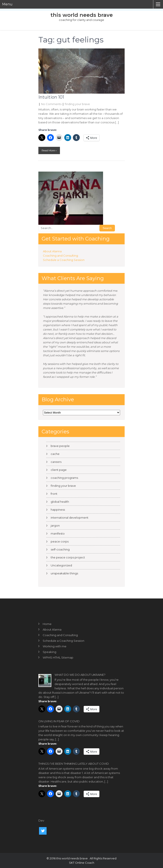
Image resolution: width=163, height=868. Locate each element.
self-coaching (60, 549)
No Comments (51, 104)
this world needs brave (82, 15)
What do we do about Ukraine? (80, 675)
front (54, 494)
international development (70, 518)
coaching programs (64, 478)
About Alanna (52, 251)
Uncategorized (61, 565)
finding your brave (77, 104)
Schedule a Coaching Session (64, 260)
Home (47, 624)
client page (59, 470)
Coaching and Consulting (60, 256)
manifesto (58, 533)
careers (56, 462)
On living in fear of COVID (59, 721)
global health (60, 502)
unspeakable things (64, 573)
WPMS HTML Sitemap (58, 657)
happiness (58, 510)
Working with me (55, 646)
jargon (55, 525)
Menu (7, 4)
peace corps (60, 541)
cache (55, 454)
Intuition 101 (51, 97)
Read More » (49, 150)
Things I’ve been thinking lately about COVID (74, 764)
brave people (60, 446)
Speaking (49, 652)
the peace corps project (68, 557)
